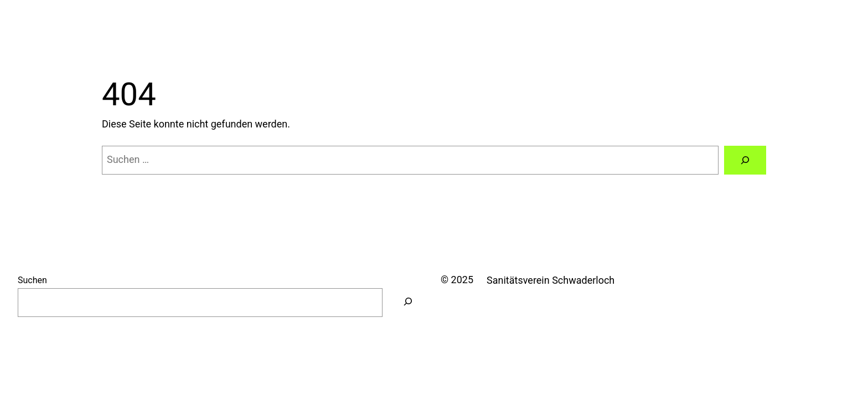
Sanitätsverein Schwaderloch (551, 280)
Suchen (32, 280)
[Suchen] (745, 160)
